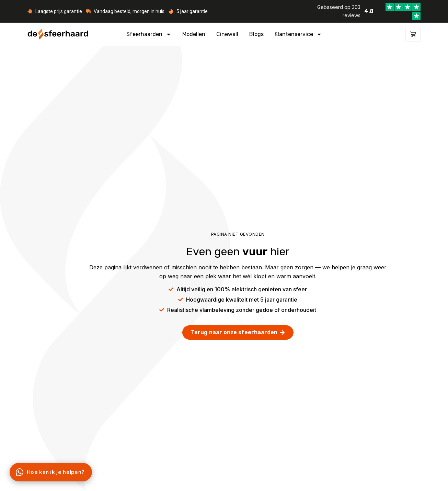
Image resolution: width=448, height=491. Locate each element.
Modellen (194, 34)
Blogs (256, 34)
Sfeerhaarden (149, 34)
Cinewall (227, 34)
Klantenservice (298, 34)
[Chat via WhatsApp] (51, 472)
